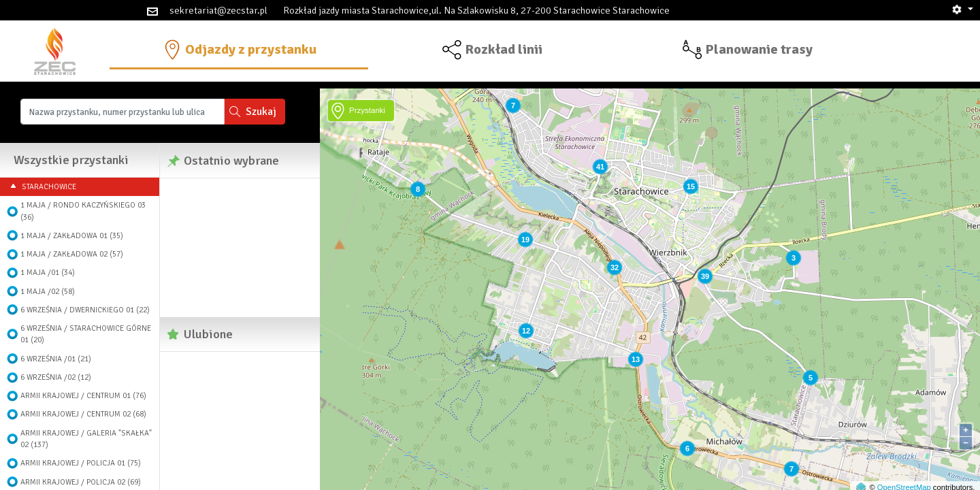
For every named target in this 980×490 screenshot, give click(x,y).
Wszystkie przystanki (71, 160)
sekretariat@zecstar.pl (218, 10)
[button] (962, 10)
